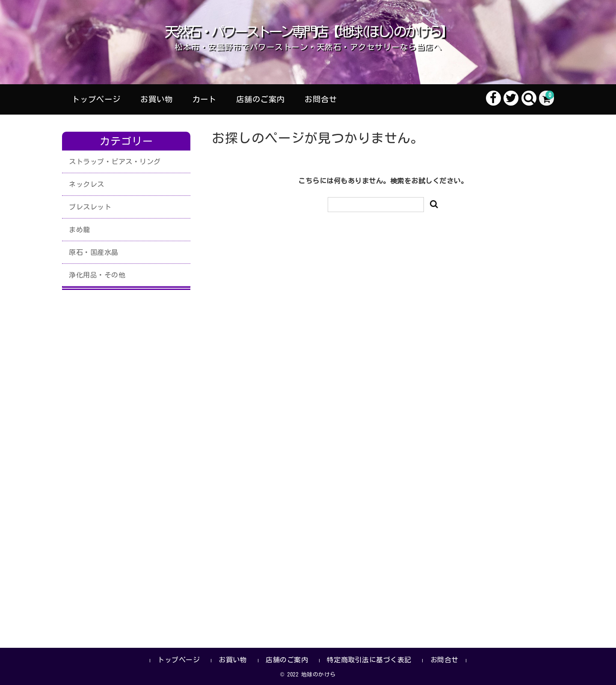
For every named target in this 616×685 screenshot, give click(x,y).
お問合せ (321, 99)
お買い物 (157, 99)
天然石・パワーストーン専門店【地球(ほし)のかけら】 (308, 31)
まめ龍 (80, 230)
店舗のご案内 (261, 99)
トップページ (96, 99)
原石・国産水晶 (94, 252)
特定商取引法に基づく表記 (369, 660)
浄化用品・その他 (97, 275)
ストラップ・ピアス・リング (115, 162)
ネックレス (87, 184)
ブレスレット (90, 207)
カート (204, 99)
